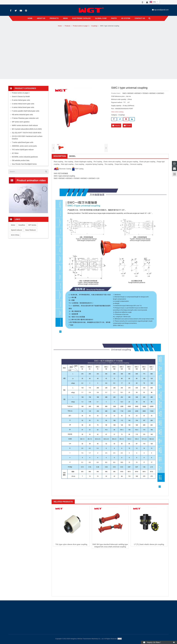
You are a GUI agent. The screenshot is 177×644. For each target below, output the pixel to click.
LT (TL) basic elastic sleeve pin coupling (149, 544)
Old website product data (21, 160)
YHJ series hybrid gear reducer (23, 150)
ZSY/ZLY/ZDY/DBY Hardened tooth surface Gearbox (27, 137)
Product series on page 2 (81, 26)
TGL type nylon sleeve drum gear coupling (71, 544)
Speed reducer (16, 230)
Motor (13, 225)
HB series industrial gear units (22, 115)
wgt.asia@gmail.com (161, 10)
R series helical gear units (21, 100)
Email (127, 125)
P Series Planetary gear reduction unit (25, 118)
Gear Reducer (30, 230)
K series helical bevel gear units (23, 107)
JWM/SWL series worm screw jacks (24, 146)
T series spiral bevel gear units (23, 142)
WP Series (32, 225)
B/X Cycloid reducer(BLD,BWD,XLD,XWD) (27, 129)
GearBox (22, 225)
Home (60, 26)
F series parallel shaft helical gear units (26, 111)
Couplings (94, 26)
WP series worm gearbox (21, 122)
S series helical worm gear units (23, 104)
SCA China (15, 235)
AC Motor (15, 153)
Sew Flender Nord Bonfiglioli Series (24, 164)
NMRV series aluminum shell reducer (25, 125)
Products (68, 26)
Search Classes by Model (21, 96)
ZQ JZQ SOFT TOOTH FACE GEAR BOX (27, 133)
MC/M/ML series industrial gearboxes (25, 157)
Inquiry (116, 125)
